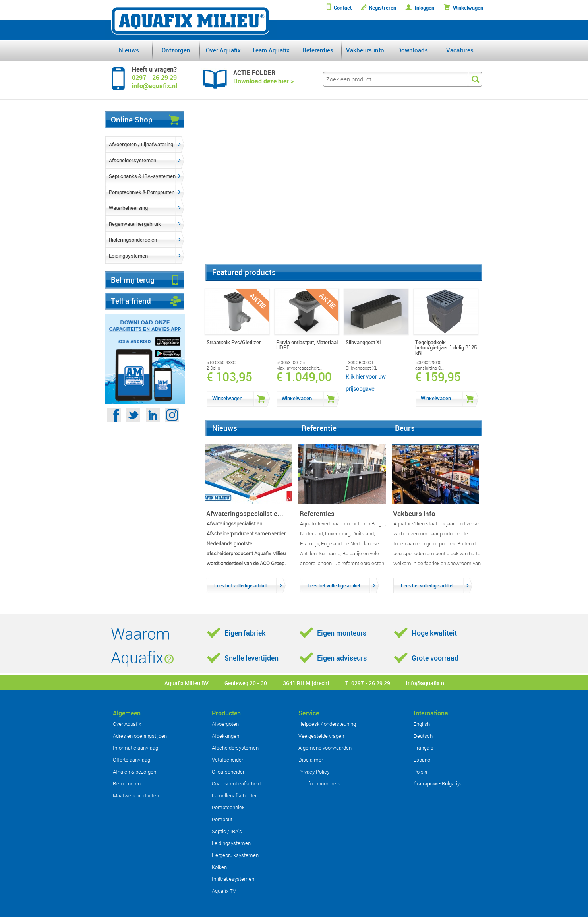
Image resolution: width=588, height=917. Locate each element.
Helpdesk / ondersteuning (327, 724)
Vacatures (460, 50)
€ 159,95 (438, 377)
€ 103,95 (229, 377)
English (422, 724)
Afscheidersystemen (132, 160)
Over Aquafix (223, 50)
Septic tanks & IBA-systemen (142, 176)
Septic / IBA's (227, 831)
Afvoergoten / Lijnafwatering (141, 144)
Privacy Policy (314, 772)
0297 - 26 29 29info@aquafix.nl (155, 82)
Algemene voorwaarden (325, 748)
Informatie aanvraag (135, 748)
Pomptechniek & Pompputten (142, 192)
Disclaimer (311, 760)
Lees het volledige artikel (240, 585)
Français (424, 748)
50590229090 (428, 363)
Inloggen (425, 8)
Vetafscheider (227, 760)
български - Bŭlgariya (438, 783)
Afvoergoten (225, 724)
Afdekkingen (225, 736)
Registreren (383, 8)
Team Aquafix (271, 50)
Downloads (413, 50)
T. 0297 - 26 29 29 (368, 683)
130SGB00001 (360, 363)
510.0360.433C (221, 363)
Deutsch (423, 736)
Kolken (219, 867)
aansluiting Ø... (430, 368)
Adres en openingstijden (140, 736)
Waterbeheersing (128, 208)
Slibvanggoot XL (362, 368)
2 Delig (213, 368)
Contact (343, 8)
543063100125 (290, 363)
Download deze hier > (263, 81)
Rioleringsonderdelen (133, 240)
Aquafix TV (224, 891)
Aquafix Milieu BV (187, 683)
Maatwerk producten (136, 795)
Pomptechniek (228, 807)
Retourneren (127, 783)
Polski (420, 772)
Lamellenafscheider (234, 795)
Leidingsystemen (128, 256)
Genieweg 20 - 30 (246, 683)
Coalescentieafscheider (238, 783)
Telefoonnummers (319, 783)
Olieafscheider (228, 772)
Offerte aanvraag (132, 760)
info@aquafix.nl (426, 683)
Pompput (222, 819)
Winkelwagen (468, 8)
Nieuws (129, 50)
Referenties (318, 50)
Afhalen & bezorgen (134, 772)
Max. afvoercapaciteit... (299, 368)
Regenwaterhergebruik (135, 224)
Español (423, 760)
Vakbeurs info (365, 50)
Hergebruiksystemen (235, 855)
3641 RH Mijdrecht (306, 683)
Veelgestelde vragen (321, 736)
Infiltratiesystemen (233, 879)
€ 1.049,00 (304, 377)
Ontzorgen (176, 50)
